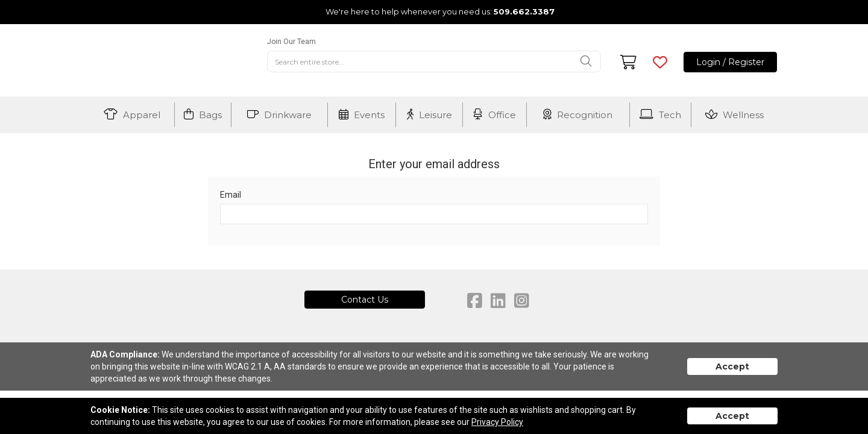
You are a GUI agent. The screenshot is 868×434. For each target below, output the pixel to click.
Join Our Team (291, 42)
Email (231, 195)
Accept (732, 366)
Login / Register (730, 62)
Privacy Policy (497, 422)
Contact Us (365, 300)
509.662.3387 (524, 11)
